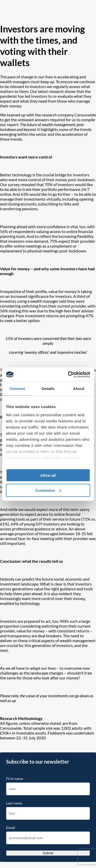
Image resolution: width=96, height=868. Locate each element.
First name (15, 779)
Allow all (48, 475)
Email (11, 828)
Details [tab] (48, 389)
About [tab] (79, 389)
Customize (48, 490)
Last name (14, 803)
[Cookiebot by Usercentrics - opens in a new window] (68, 374)
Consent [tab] (17, 389)
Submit (48, 853)
